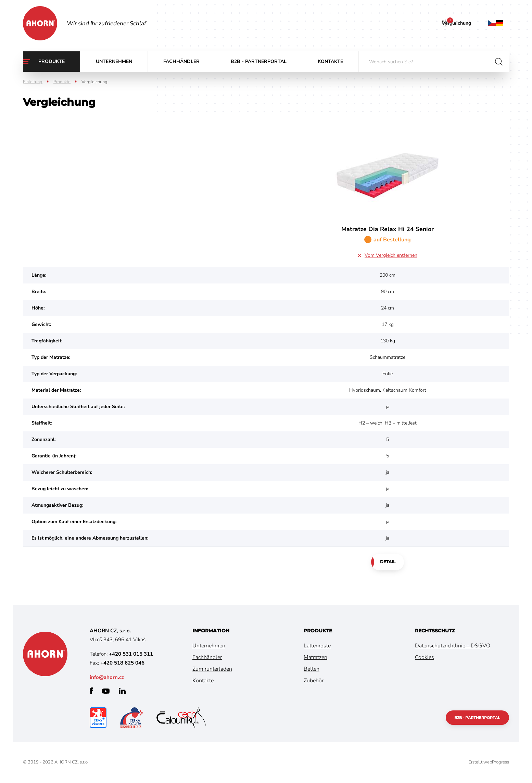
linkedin (122, 691)
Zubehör (314, 681)
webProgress (496, 762)
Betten (312, 669)
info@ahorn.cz (107, 678)
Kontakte (330, 61)
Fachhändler (181, 61)
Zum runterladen (212, 669)
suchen (499, 62)
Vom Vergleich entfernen (391, 255)
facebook (91, 691)
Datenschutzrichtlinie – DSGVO (453, 646)
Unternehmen (114, 61)
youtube (106, 691)
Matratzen (315, 658)
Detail (388, 562)
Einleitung (33, 82)
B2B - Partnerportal (259, 61)
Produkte (52, 61)
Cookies (425, 658)
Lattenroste (317, 646)
